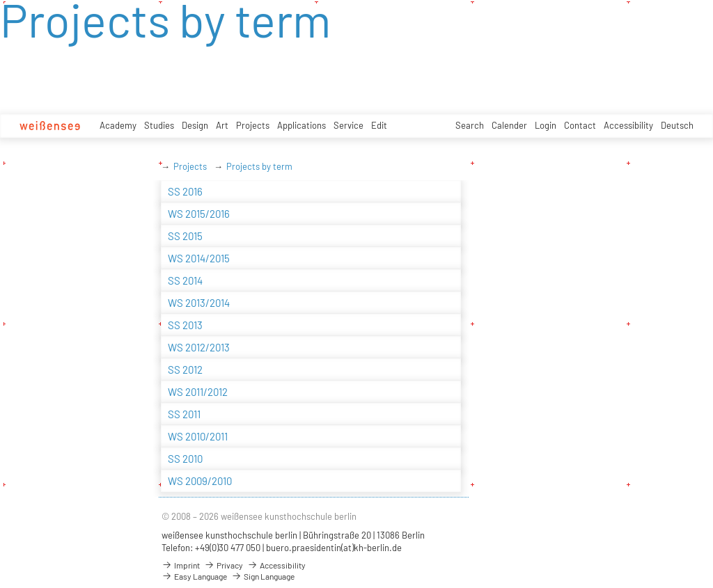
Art (222, 125)
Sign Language (263, 576)
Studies (159, 125)
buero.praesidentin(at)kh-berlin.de (334, 548)
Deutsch (677, 125)
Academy (118, 125)
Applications (301, 125)
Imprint (181, 565)
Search (470, 125)
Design (195, 125)
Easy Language (194, 576)
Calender (509, 125)
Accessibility (628, 125)
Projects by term (259, 166)
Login (546, 125)
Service (348, 125)
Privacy (224, 565)
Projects (253, 125)
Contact (580, 125)
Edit (379, 125)
